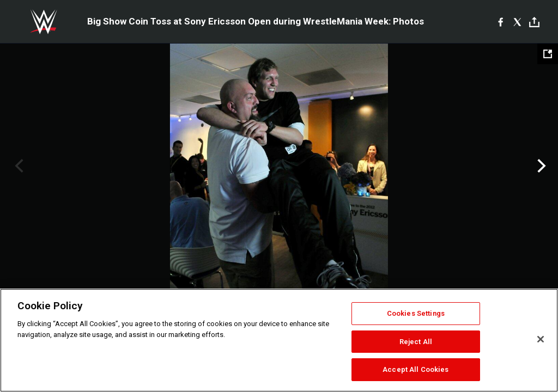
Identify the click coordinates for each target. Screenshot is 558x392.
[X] (517, 22)
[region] (279, 340)
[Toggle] (534, 22)
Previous (18, 166)
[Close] (541, 339)
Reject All (416, 342)
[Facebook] (501, 22)
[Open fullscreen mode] (548, 54)
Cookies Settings (416, 313)
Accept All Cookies (416, 369)
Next (540, 166)
